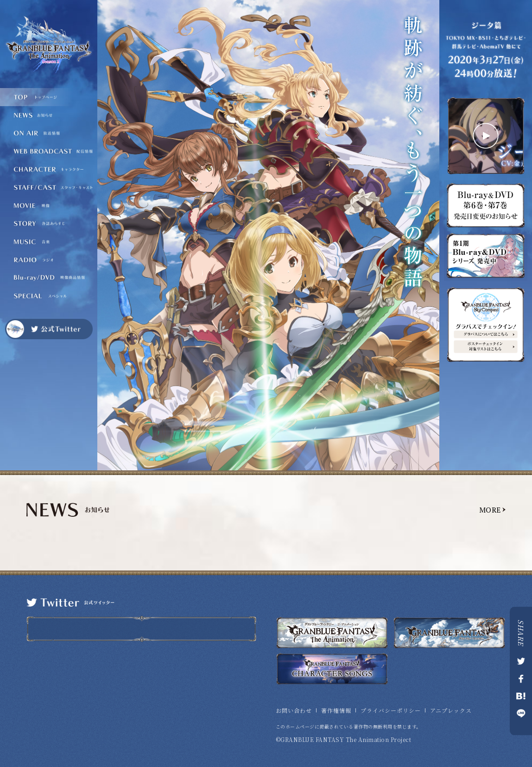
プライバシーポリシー (391, 710)
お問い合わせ (294, 710)
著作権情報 (336, 710)
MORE (490, 510)
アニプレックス (451, 710)
